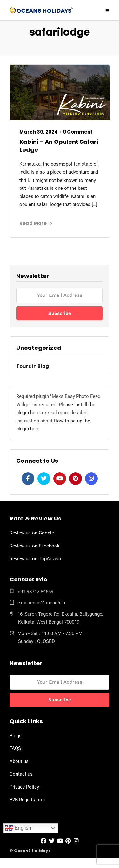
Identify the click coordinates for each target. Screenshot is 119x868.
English (18, 828)
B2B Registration (27, 800)
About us (19, 761)
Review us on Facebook (35, 546)
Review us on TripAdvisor (36, 559)
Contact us (21, 774)
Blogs (16, 736)
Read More (36, 223)
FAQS (15, 748)
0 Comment (78, 132)
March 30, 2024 (39, 132)
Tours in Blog (33, 366)
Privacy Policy (24, 787)
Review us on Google (32, 533)
